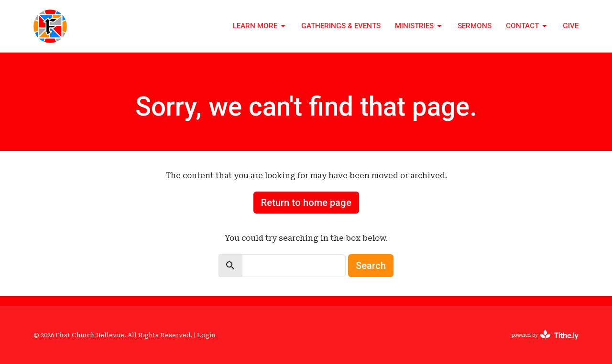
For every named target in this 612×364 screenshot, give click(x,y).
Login (206, 335)
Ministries (419, 26)
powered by (545, 335)
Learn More (260, 26)
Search (371, 266)
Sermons (475, 26)
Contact (527, 26)
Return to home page (306, 203)
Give (571, 26)
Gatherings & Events (341, 26)
